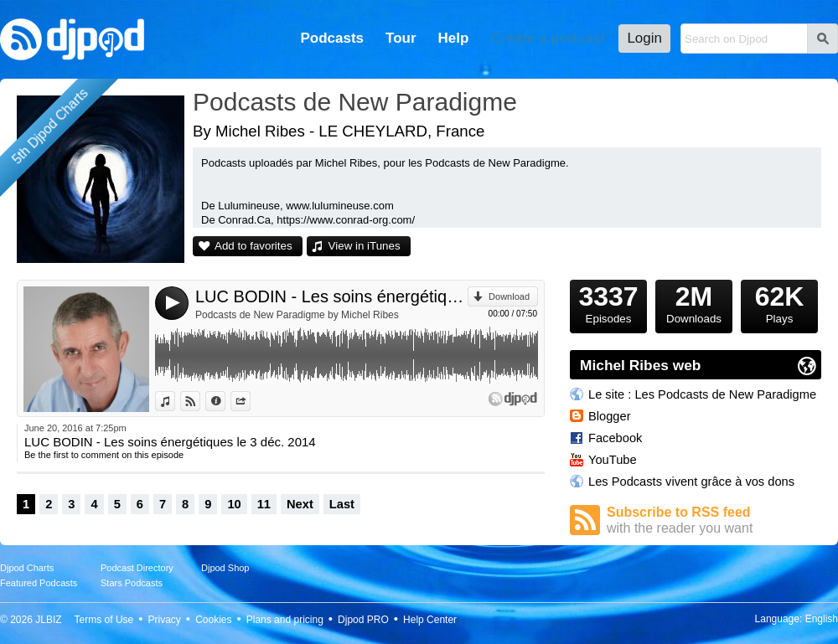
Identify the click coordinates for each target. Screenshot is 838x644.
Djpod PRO (363, 620)
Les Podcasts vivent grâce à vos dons (691, 482)
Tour (401, 38)
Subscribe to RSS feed (714, 520)
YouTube (613, 460)
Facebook (615, 438)
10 (234, 504)
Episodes (608, 302)
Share (250, 401)
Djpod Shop (225, 568)
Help (454, 38)
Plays (779, 302)
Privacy (165, 620)
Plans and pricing (285, 620)
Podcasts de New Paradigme (355, 102)
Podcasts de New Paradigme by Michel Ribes (297, 315)
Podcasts (332, 38)
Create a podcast (548, 38)
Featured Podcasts (39, 583)
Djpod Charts (27, 568)
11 (264, 504)
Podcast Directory (137, 568)
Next (300, 504)
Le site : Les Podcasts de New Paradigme (702, 394)
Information (225, 401)
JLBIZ (48, 620)
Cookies (213, 620)
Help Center (430, 620)
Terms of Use (104, 620)
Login (644, 38)
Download (509, 296)
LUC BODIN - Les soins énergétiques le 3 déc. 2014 (331, 296)
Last (342, 504)
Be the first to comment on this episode (104, 455)
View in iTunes (365, 246)
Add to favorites (253, 246)
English (822, 619)
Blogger (610, 416)
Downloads (694, 302)
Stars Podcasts (132, 583)
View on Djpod (200, 401)
